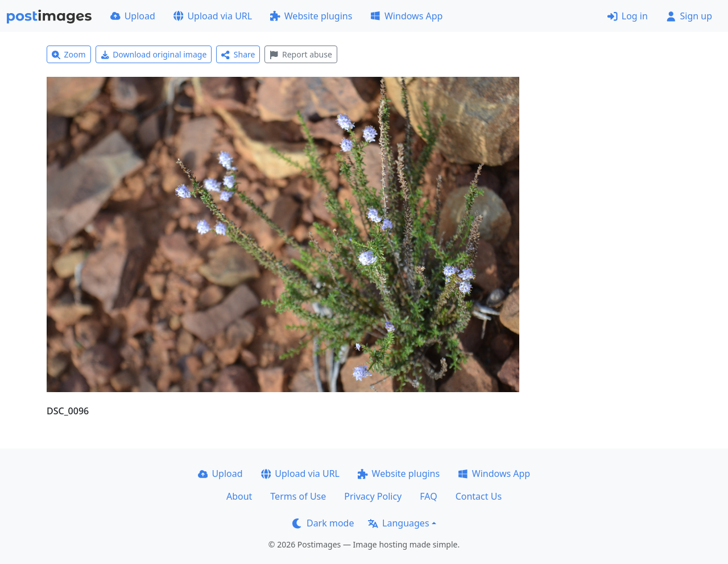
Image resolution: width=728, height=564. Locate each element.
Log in (628, 16)
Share (238, 54)
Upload (133, 16)
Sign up (689, 16)
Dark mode (323, 523)
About (239, 496)
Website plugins (311, 16)
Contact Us (479, 496)
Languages (398, 523)
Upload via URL (213, 16)
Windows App (406, 16)
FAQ (428, 496)
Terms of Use (298, 496)
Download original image (154, 54)
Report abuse (301, 54)
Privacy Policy (373, 496)
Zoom (69, 54)
